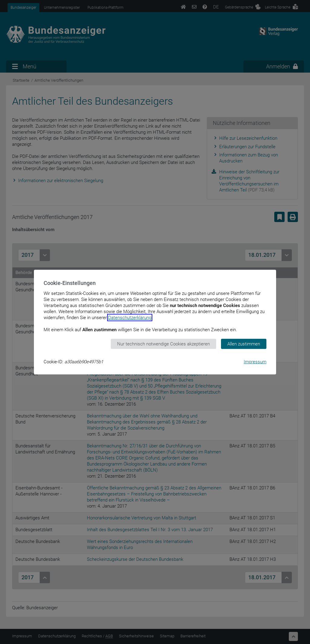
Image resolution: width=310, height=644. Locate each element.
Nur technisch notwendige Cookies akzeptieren (163, 344)
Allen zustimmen (244, 344)
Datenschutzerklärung (130, 317)
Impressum (255, 362)
